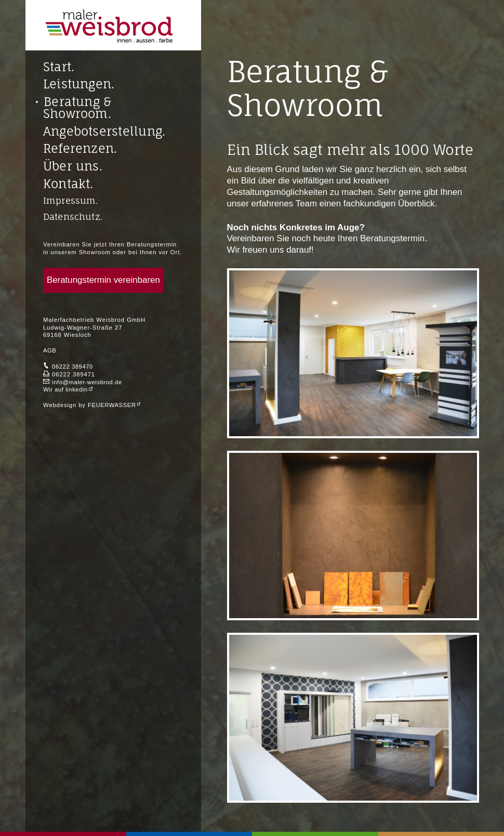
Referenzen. (80, 149)
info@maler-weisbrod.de (87, 382)
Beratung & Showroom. (77, 108)
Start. (59, 67)
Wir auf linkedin (65, 389)
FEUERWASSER (112, 405)
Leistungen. (79, 84)
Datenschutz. (73, 217)
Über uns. (73, 167)
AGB (50, 350)
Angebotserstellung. (104, 132)
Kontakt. (68, 184)
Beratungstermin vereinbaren (103, 280)
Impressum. (71, 200)
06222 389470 (72, 367)
